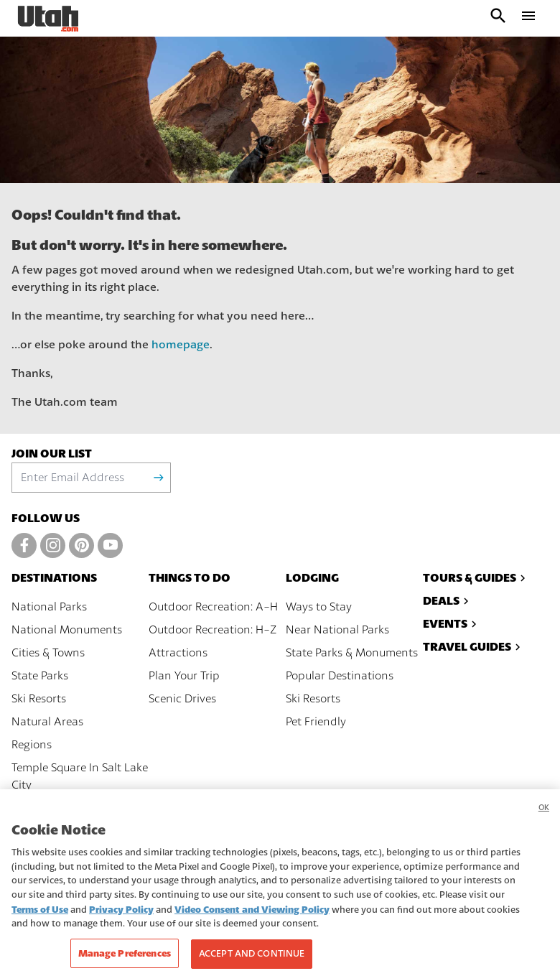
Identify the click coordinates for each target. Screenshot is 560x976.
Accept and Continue (252, 960)
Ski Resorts (39, 699)
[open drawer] (528, 18)
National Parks (49, 607)
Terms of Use (40, 916)
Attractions (178, 653)
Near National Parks (337, 630)
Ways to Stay (319, 607)
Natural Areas (47, 722)
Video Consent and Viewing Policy (252, 916)
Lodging (312, 578)
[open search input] (498, 18)
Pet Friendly (316, 722)
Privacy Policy (121, 916)
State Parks (40, 676)
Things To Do (190, 578)
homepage (181, 345)
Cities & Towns (48, 653)
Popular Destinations (340, 676)
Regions (32, 745)
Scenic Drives (182, 699)
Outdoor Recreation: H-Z (213, 630)
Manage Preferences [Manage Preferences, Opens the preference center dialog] (125, 960)
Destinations (54, 578)
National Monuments (67, 630)
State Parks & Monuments (352, 653)
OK (544, 814)
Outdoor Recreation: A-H (213, 607)
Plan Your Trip (184, 676)
